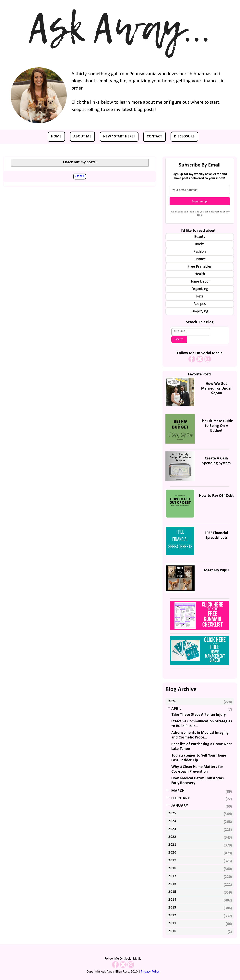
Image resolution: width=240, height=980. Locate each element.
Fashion (200, 252)
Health (200, 274)
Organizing (200, 289)
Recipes (200, 304)
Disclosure (184, 137)
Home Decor (200, 282)
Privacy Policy (150, 972)
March (178, 791)
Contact (155, 137)
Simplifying (200, 311)
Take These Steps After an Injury (198, 715)
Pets (200, 296)
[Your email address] (200, 190)
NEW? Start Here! (119, 137)
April (176, 709)
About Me (82, 137)
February (181, 798)
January (180, 806)
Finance (200, 259)
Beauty (200, 237)
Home (56, 137)
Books (200, 244)
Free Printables (200, 267)
